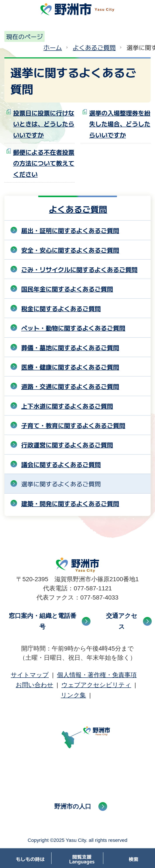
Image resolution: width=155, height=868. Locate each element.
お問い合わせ (35, 685)
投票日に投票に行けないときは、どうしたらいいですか (44, 124)
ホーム (53, 47)
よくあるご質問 (94, 47)
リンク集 (73, 695)
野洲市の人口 (73, 806)
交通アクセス (122, 621)
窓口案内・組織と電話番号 (43, 621)
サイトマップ (30, 675)
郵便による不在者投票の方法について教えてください (44, 163)
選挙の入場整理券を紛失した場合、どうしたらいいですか (120, 124)
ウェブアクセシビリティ (96, 685)
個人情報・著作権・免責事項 (97, 675)
